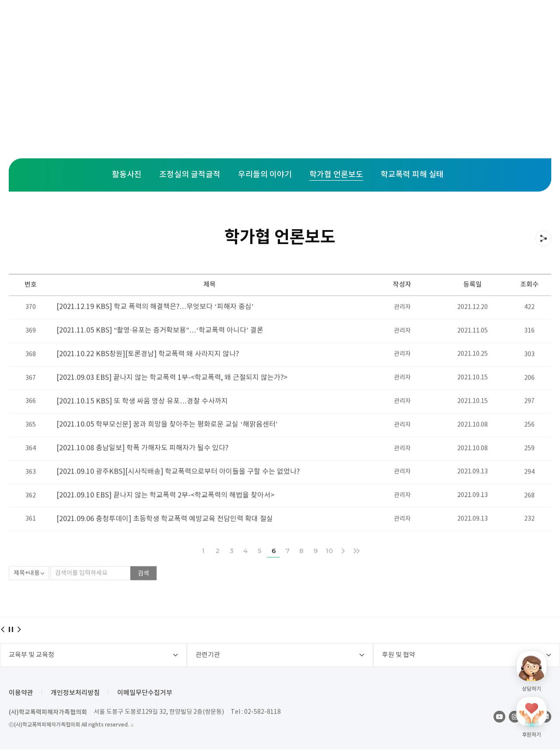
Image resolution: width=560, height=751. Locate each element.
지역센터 (238, 22)
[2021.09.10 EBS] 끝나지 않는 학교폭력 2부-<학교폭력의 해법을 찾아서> (165, 514)
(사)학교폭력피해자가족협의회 (48, 714)
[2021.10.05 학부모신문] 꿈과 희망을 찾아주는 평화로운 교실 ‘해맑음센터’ (167, 443)
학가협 (386, 22)
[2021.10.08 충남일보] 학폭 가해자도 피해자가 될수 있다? (142, 467)
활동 (291, 22)
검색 (143, 592)
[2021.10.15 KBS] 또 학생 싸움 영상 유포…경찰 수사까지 (142, 419)
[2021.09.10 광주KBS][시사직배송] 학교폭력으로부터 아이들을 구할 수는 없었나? (178, 490)
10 (329, 569)
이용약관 (21, 695)
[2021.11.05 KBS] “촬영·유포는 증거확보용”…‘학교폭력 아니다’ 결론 (160, 348)
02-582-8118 (262, 714)
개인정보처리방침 (75, 695)
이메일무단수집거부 (145, 695)
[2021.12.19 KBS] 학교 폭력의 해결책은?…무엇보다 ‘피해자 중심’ (155, 324)
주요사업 (178, 22)
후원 (337, 22)
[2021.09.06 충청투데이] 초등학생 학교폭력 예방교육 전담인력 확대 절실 (165, 538)
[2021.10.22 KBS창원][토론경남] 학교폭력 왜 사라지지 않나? (148, 372)
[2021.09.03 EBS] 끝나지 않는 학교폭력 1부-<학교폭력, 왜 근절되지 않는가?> (172, 395)
